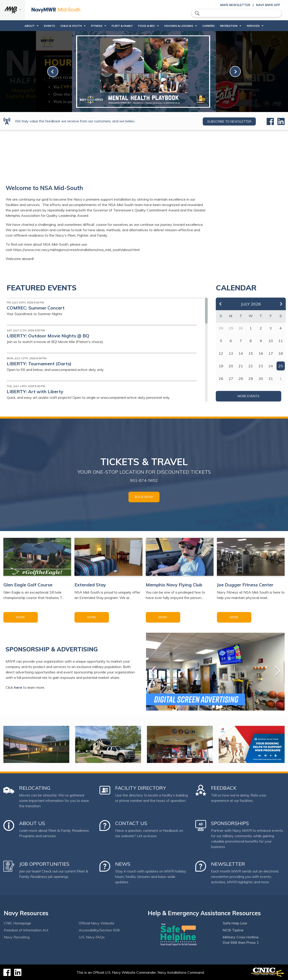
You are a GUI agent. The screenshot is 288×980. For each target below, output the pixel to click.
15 (251, 353)
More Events (249, 396)
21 (241, 366)
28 (241, 379)
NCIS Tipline (233, 930)
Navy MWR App (268, 5)
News (123, 864)
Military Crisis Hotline (241, 937)
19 (221, 366)
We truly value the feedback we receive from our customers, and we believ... (76, 121)
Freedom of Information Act (26, 930)
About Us (32, 823)
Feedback (224, 788)
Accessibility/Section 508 (99, 930)
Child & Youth (71, 26)
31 (271, 379)
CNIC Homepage (17, 923)
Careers (208, 26)
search (197, 13)
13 (231, 353)
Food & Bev (147, 26)
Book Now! (144, 497)
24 (271, 366)
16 (261, 353)
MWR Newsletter (235, 5)
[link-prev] (53, 72)
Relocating (35, 788)
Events (49, 26)
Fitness (97, 26)
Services (253, 26)
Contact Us (131, 823)
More (21, 617)
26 (221, 379)
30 (261, 379)
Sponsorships (230, 823)
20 (231, 366)
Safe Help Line (235, 923)
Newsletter (228, 864)
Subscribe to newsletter (229, 121)
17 (271, 353)
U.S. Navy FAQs (92, 937)
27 (231, 379)
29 (251, 379)
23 (261, 366)
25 (281, 366)
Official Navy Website (97, 923)
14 (241, 353)
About (30, 26)
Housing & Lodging (179, 26)
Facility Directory (141, 788)
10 (271, 341)
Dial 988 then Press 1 (241, 942)
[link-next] (235, 72)
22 (251, 366)
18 (281, 353)
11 (281, 341)
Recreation (229, 26)
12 (221, 353)
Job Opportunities (44, 864)
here (18, 687)
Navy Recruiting (17, 937)
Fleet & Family (122, 26)
